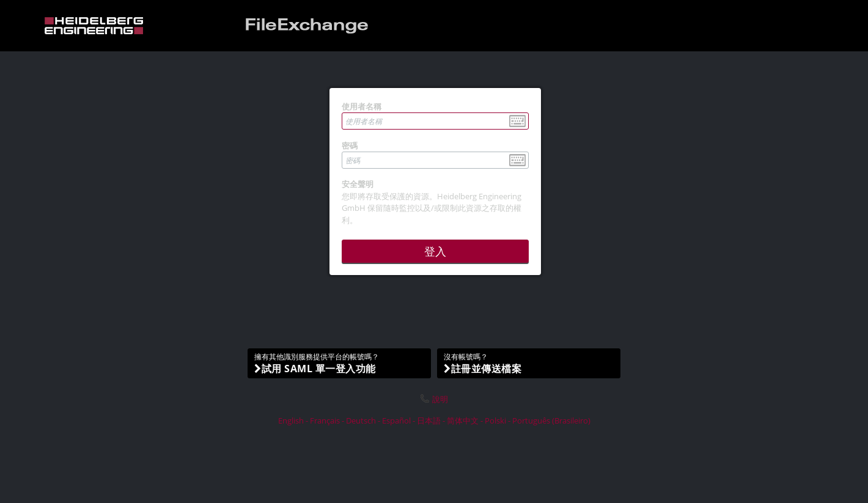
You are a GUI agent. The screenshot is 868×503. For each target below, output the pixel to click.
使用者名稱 (362, 106)
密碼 (350, 145)
